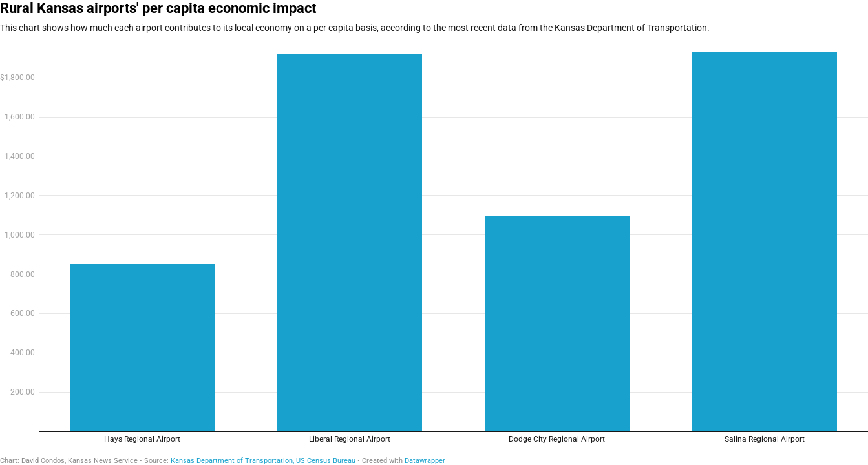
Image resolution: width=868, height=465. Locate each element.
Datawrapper (425, 461)
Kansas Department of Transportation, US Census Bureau (263, 461)
